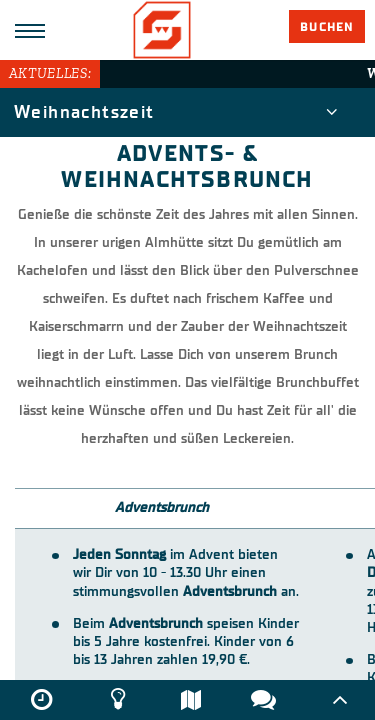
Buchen (326, 27)
